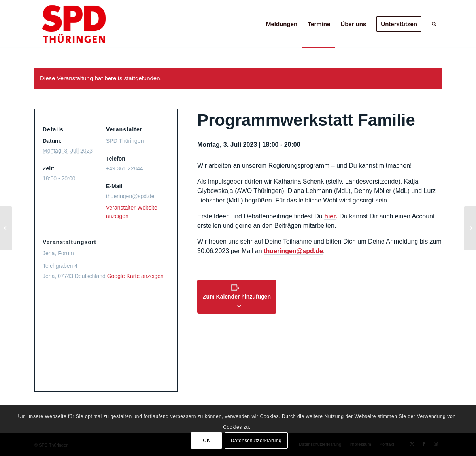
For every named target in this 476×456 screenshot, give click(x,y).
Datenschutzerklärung (256, 441)
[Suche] (434, 24)
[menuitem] (282, 24)
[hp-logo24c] (86, 24)
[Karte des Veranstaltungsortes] (106, 338)
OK (207, 441)
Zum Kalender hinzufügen (237, 297)
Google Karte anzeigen (135, 276)
